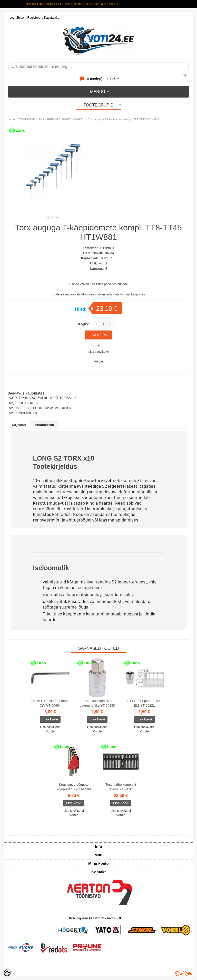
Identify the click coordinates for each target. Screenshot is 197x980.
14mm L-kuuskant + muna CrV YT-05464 (50, 703)
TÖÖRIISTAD (27, 119)
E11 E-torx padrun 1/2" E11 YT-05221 (144, 703)
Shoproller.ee (184, 974)
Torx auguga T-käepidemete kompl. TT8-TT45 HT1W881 (124, 119)
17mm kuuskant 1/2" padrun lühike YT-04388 (97, 703)
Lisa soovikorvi (99, 352)
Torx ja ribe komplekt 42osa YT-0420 (121, 787)
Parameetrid (45, 425)
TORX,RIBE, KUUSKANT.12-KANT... (62, 119)
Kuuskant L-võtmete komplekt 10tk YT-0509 (74, 787)
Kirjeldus (19, 425)
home (11, 119)
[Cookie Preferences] (7, 973)
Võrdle (99, 361)
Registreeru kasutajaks (43, 18)
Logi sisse (17, 18)
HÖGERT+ (108, 258)
